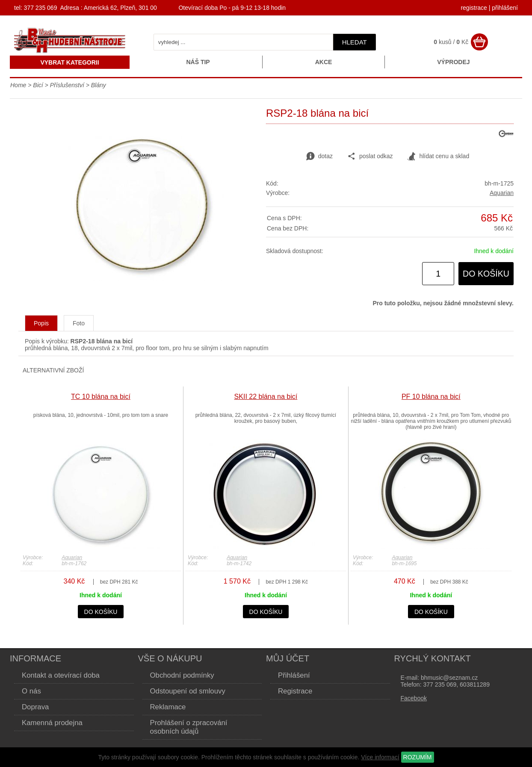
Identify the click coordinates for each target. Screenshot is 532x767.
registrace (474, 8)
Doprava (35, 707)
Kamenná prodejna (52, 723)
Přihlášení (294, 675)
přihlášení (505, 8)
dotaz (319, 156)
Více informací (380, 757)
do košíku (486, 274)
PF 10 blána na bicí (431, 397)
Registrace (295, 691)
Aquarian (502, 193)
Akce (324, 62)
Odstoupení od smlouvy (188, 691)
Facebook (414, 698)
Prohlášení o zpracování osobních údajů (189, 727)
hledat (355, 42)
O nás (31, 691)
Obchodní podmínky (182, 675)
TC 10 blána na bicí (101, 397)
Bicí (38, 85)
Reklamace (168, 707)
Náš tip (198, 62)
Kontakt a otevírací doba (61, 675)
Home (18, 85)
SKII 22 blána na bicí (266, 397)
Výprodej (453, 62)
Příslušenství (67, 85)
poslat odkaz (370, 156)
